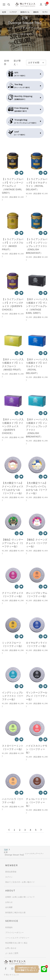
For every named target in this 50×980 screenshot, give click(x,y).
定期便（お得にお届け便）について (20, 897)
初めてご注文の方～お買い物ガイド (20, 882)
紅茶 (4, 12)
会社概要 (9, 907)
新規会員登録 (11, 872)
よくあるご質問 (12, 953)
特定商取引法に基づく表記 (16, 943)
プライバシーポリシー (15, 933)
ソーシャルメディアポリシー (17, 938)
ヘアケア (13, 12)
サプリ (45, 12)
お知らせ (9, 902)
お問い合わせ (11, 948)
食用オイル (25, 12)
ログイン (9, 877)
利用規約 (9, 927)
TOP (6, 850)
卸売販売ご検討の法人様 (15, 913)
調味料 (36, 12)
